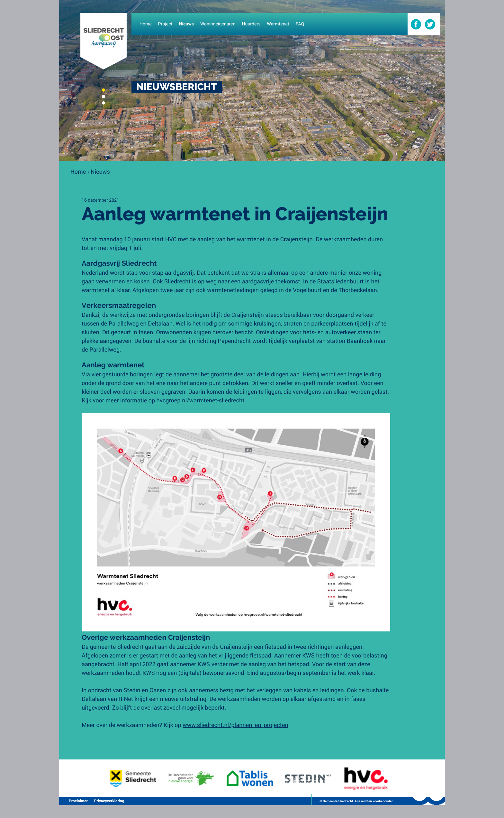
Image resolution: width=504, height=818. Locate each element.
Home (78, 171)
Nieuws (100, 171)
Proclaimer (78, 801)
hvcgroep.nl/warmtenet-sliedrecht (201, 400)
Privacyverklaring (109, 801)
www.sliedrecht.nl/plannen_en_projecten (235, 725)
